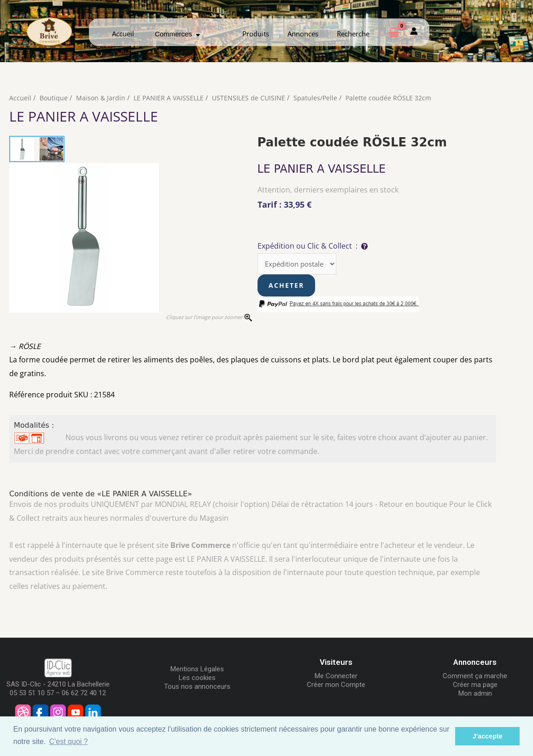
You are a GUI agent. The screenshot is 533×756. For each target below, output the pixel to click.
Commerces (177, 34)
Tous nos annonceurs (197, 688)
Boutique (54, 98)
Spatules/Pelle (321, 98)
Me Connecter (336, 677)
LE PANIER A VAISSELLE (172, 98)
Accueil (123, 34)
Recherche (353, 34)
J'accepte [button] (488, 736)
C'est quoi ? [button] (69, 741)
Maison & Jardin (102, 98)
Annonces (303, 34)
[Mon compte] (414, 32)
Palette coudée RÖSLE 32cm (396, 98)
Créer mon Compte (336, 686)
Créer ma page (475, 686)
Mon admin (475, 695)
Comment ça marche (475, 677)
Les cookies (197, 679)
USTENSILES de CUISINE (253, 98)
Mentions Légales (197, 670)
